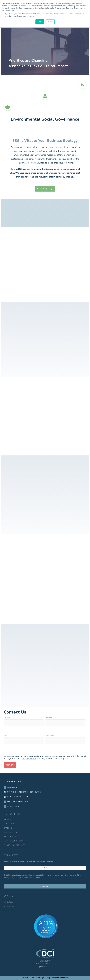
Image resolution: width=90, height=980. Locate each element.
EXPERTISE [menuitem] (14, 782)
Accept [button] (40, 22)
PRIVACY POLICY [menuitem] (11, 837)
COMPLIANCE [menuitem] (13, 787)
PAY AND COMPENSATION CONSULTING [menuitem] (24, 792)
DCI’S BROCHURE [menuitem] (11, 833)
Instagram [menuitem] (11, 907)
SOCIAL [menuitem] (8, 896)
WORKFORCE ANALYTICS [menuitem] (18, 797)
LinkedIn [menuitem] (10, 902)
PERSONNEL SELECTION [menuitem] (18, 802)
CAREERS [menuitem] (8, 828)
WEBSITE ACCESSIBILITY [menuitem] (14, 845)
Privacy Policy (29, 758)
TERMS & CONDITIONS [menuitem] (13, 841)
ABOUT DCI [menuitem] (8, 820)
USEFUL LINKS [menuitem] (13, 814)
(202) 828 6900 (45, 967)
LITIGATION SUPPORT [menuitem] (16, 806)
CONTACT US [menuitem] (9, 824)
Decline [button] (50, 22)
